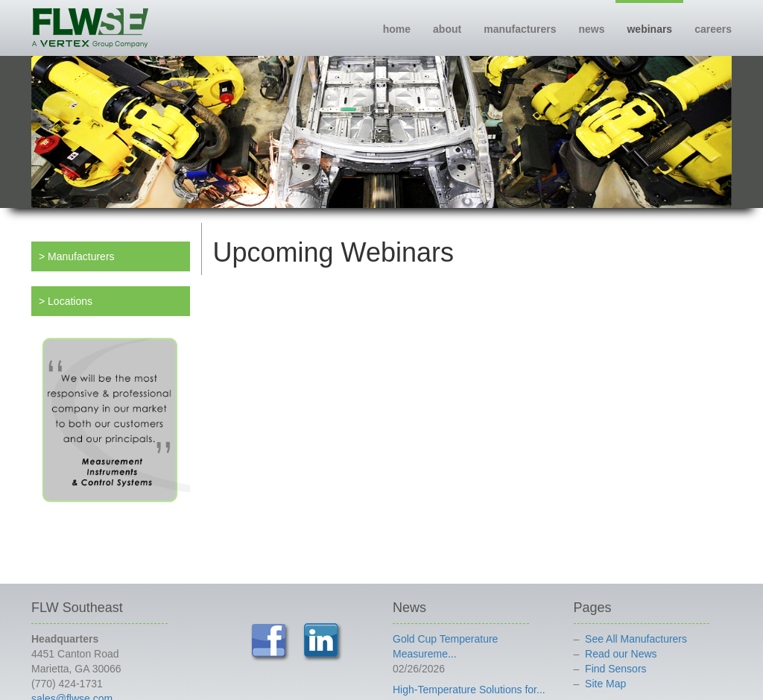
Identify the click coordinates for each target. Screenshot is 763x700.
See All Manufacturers (636, 639)
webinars (649, 29)
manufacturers (520, 29)
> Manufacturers (77, 256)
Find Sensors (615, 669)
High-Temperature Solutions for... (469, 690)
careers (713, 29)
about (447, 29)
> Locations (66, 301)
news (591, 29)
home (397, 29)
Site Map (605, 684)
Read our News (621, 654)
